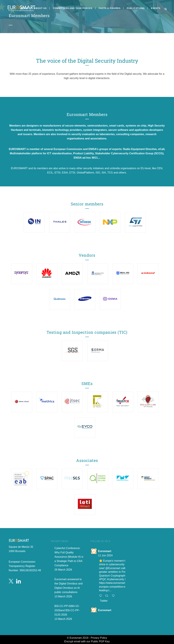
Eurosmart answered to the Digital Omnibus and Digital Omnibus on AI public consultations (69, 586)
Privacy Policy (99, 638)
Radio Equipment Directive (140, 149)
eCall (161, 149)
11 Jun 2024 (105, 555)
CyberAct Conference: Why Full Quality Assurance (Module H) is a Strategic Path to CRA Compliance (69, 557)
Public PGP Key (100, 641)
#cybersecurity (116, 579)
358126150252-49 (30, 570)
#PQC (103, 579)
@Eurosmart (113, 568)
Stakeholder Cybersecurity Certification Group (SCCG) (129, 153)
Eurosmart (105, 551)
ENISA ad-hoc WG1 (86, 158)
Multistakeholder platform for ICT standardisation (41, 153)
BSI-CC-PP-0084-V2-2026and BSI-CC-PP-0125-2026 (67, 610)
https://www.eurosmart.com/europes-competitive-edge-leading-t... (115, 587)
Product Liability (83, 153)
